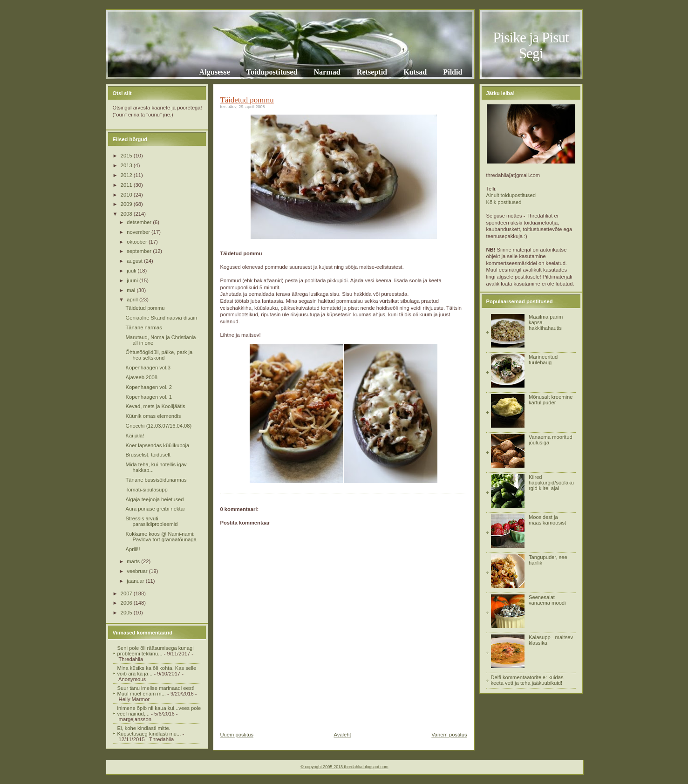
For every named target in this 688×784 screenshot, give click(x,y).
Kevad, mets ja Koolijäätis (155, 406)
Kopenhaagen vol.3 (148, 368)
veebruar (138, 571)
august (135, 261)
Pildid (453, 72)
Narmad (327, 72)
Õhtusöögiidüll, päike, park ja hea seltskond (159, 355)
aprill (133, 300)
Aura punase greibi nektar (155, 509)
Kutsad (415, 72)
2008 (127, 214)
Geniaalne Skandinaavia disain (161, 318)
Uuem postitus (237, 735)
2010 (127, 195)
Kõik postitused (504, 202)
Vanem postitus (449, 735)
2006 (127, 603)
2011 (127, 185)
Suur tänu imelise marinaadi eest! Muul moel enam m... (156, 691)
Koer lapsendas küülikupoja (157, 445)
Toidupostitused (272, 72)
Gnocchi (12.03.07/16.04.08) (158, 426)
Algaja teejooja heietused (154, 499)
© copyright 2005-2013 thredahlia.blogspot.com (344, 767)
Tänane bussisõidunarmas (156, 480)
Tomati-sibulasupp (146, 490)
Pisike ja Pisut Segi (531, 45)
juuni (133, 280)
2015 (127, 156)
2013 (127, 165)
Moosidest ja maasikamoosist (547, 520)
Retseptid (372, 72)
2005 (127, 613)
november (139, 232)
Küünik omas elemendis (153, 416)
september (140, 251)
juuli (132, 271)
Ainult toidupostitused (511, 195)
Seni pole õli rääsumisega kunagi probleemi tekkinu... (156, 651)
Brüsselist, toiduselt (148, 455)
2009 (127, 204)
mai (132, 290)
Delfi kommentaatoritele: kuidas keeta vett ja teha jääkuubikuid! (527, 680)
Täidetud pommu (145, 308)
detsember (140, 222)
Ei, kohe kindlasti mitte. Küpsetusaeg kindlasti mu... (149, 731)
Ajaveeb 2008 (141, 377)
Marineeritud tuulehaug (543, 360)
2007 (127, 593)
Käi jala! (135, 436)
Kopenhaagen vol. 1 (149, 397)
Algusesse (215, 72)
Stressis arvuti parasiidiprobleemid (151, 521)
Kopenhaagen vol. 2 (149, 387)
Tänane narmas (143, 327)
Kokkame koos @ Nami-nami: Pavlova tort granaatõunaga (161, 537)
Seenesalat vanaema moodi (547, 600)
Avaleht (343, 735)
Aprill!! (133, 549)
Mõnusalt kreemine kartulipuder (551, 400)
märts (134, 561)
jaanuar (136, 581)
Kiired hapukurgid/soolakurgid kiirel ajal (551, 483)
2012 (127, 175)
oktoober (138, 242)
